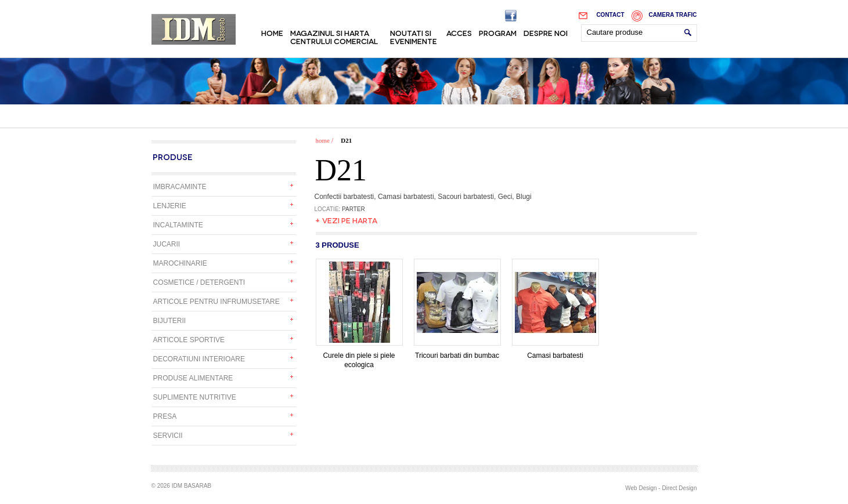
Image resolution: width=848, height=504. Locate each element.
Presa (165, 416)
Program (498, 32)
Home (272, 32)
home (323, 140)
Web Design (641, 488)
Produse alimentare (193, 378)
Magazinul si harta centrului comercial (334, 37)
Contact (610, 15)
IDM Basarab (194, 29)
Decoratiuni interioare (199, 359)
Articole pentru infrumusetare (216, 302)
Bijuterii (170, 321)
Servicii (168, 436)
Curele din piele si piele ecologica (359, 357)
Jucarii (167, 244)
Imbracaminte (180, 187)
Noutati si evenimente (414, 37)
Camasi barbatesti (555, 352)
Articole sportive (189, 340)
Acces (459, 32)
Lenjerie (170, 206)
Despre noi (546, 32)
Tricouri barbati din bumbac (457, 352)
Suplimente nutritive (195, 397)
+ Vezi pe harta (346, 220)
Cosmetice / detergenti (199, 282)
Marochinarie (180, 263)
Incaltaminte (178, 225)
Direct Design (679, 488)
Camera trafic (673, 15)
